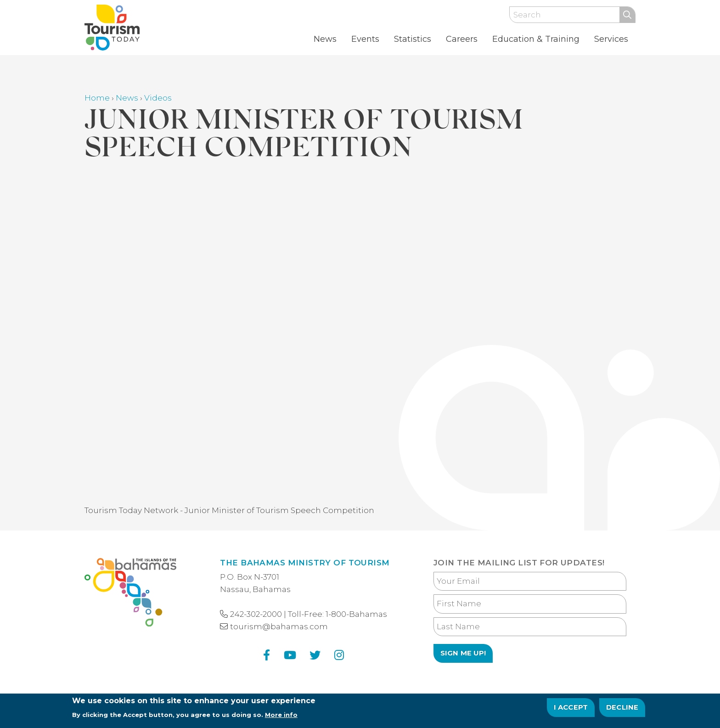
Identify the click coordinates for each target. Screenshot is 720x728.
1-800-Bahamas (356, 614)
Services (611, 39)
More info (281, 715)
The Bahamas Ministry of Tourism (305, 563)
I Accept (571, 707)
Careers (462, 39)
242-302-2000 (256, 614)
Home (97, 98)
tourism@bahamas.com (279, 626)
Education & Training (536, 39)
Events (365, 39)
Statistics (413, 39)
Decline (622, 707)
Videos (158, 98)
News (325, 39)
